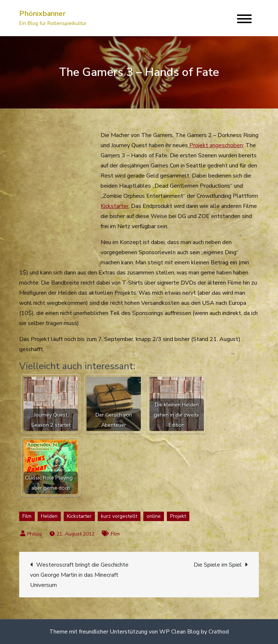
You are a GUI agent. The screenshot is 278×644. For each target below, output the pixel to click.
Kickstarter (115, 206)
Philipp (35, 534)
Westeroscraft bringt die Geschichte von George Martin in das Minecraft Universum (79, 575)
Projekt (178, 516)
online (154, 516)
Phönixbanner (42, 14)
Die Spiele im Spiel (218, 565)
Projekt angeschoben (215, 145)
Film (27, 516)
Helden (49, 516)
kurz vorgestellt (119, 516)
